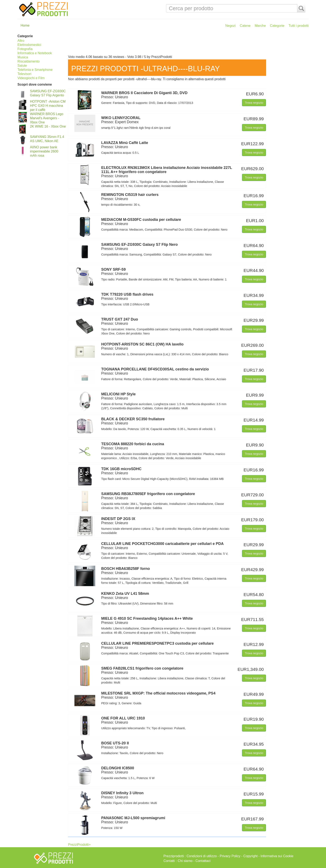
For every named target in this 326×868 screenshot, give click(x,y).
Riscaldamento (28, 61)
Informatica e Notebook (35, 53)
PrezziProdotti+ (79, 845)
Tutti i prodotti (299, 26)
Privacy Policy (230, 856)
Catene (245, 26)
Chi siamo (185, 861)
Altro (21, 41)
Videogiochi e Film (31, 78)
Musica (23, 57)
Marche (260, 26)
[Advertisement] (187, 43)
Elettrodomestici (29, 45)
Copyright (250, 856)
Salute (22, 66)
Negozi (231, 26)
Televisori (24, 74)
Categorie (277, 26)
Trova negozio (254, 103)
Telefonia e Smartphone (35, 70)
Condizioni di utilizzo (202, 856)
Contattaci (203, 861)
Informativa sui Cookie (277, 856)
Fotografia (25, 49)
